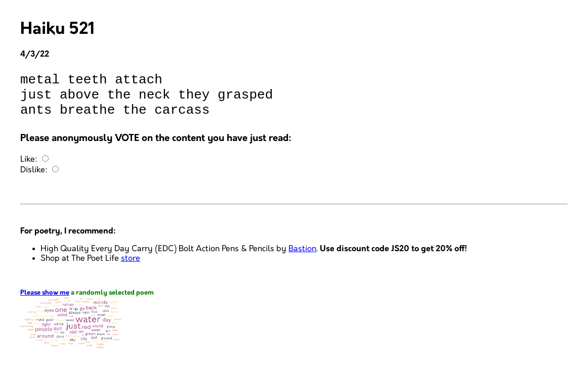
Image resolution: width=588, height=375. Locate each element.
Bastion (302, 258)
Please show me (45, 302)
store (131, 268)
